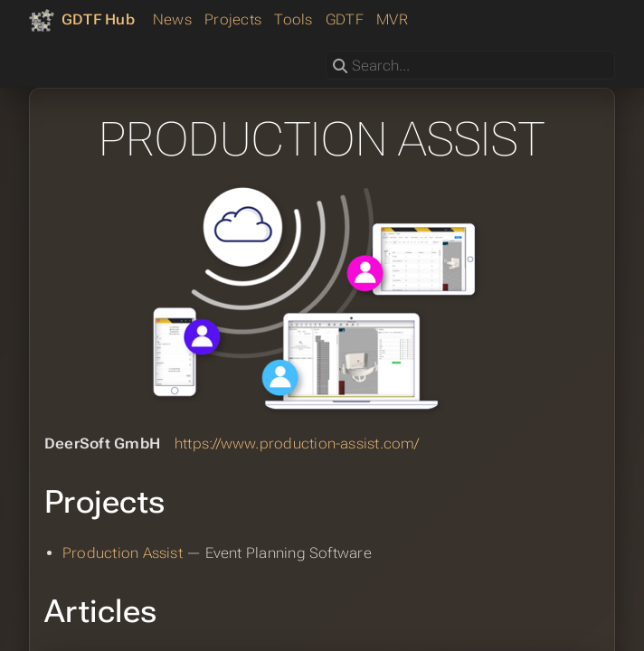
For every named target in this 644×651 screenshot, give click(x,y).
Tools (293, 19)
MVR (392, 19)
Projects (233, 19)
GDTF (345, 19)
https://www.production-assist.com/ (297, 443)
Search (327, 51)
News (172, 19)
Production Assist (123, 553)
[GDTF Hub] (82, 20)
